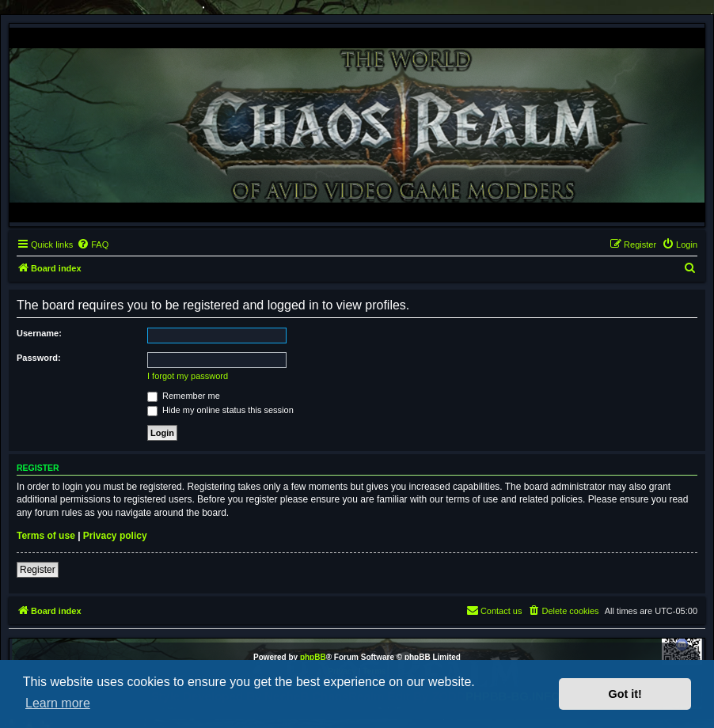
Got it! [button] (625, 694)
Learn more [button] (58, 703)
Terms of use (46, 536)
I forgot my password (188, 376)
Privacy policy (115, 536)
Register (38, 570)
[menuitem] (93, 245)
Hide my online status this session (220, 410)
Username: (39, 333)
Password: (39, 358)
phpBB (313, 657)
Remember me (184, 396)
